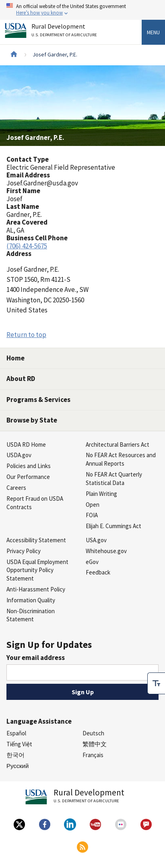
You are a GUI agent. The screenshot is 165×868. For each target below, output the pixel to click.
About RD (21, 379)
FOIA (92, 515)
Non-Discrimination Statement (31, 615)
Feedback (98, 572)
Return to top (26, 335)
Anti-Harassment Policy (36, 589)
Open (93, 505)
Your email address (36, 658)
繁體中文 (95, 744)
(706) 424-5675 (27, 246)
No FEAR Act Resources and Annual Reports (121, 459)
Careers (16, 488)
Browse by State (32, 420)
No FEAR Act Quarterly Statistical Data (114, 479)
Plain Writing (101, 494)
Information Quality (31, 600)
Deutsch (93, 733)
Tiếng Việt (19, 744)
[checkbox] (156, 683)
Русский (18, 766)
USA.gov (96, 540)
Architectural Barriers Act (118, 444)
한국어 (15, 755)
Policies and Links (29, 466)
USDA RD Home (26, 444)
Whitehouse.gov (106, 551)
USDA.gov (19, 455)
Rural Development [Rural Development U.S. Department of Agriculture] (65, 32)
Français (93, 755)
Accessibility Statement (36, 540)
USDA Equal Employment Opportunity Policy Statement (37, 570)
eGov (92, 562)
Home (15, 358)
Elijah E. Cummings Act (113, 526)
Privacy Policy (24, 551)
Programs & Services (38, 400)
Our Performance (28, 477)
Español (16, 733)
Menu (153, 32)
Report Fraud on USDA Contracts (35, 503)
